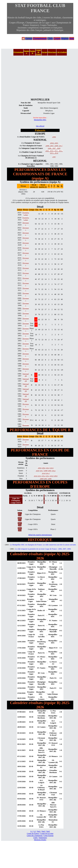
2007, (55, 148)
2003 (56, 476)
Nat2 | (44, 831)
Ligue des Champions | (35, 836)
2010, (52, 151)
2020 (38, 471)
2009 (56, 146)
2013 (48, 473)
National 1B (26, 375)
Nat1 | (39, 831)
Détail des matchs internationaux (40, 535)
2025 (52, 468)
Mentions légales (40, 840)
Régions (65, 38)
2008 (46, 471)
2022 (54, 471)
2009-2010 (20, 519)
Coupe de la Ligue (47, 833)
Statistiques (43, 838)
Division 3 (26, 440)
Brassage (26, 425)
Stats (72, 38)
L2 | (35, 831)
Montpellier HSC (40, 120)
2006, (50, 148)
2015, (52, 153)
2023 (48, 468)
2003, (48, 151)
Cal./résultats (62, 52)
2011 (48, 476)
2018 (44, 473)
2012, (61, 151)
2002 (44, 468)
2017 (61, 146)
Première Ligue (26, 214)
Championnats (40, 38)
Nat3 (48, 831)
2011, (57, 151)
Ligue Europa (49, 836)
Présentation (18, 52)
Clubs (50, 38)
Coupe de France (38, 52)
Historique (52, 52)
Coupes (57, 38)
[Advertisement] (40, 77)
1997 (54, 157)
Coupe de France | (33, 833)
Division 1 (26, 224)
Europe (29, 38)
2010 (52, 476)
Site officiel (40, 126)
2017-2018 (20, 514)
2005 (56, 143)
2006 (54, 137)
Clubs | (36, 838)
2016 (56, 153)
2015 (40, 476)
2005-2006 (20, 524)
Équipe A (26, 52)
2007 (52, 146)
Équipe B (32, 52)
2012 (44, 476)
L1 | (32, 831)
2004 (52, 143)
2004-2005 (20, 529)
